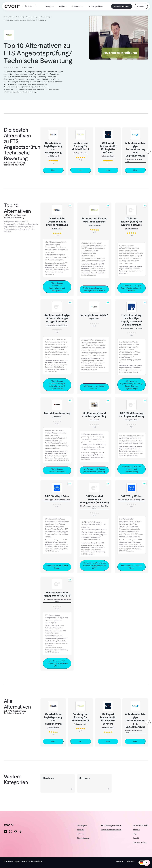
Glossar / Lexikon (140, 842)
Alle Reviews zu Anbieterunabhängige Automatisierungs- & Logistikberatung (57, 389)
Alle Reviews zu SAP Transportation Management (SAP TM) (57, 668)
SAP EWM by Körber (57, 500)
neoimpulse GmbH (132, 424)
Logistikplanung (50, 374)
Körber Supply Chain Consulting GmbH (57, 504)
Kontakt (136, 838)
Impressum (119, 862)
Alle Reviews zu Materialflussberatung (57, 475)
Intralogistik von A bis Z (94, 319)
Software (80, 834)
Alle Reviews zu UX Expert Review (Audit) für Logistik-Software (132, 292)
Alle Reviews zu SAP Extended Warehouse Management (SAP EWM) (94, 570)
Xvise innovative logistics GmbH (134, 165)
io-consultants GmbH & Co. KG (132, 332)
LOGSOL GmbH (53, 160)
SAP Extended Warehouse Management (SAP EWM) (94, 504)
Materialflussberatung (57, 417)
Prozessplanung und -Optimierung (93, 372)
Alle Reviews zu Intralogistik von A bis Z (94, 392)
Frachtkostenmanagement (54, 652)
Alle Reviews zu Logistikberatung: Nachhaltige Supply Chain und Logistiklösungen (132, 389)
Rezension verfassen (120, 8)
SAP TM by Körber (132, 500)
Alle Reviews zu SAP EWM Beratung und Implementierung (132, 473)
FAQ (135, 834)
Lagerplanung (58, 276)
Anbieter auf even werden (111, 830)
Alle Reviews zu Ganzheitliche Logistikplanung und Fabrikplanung (57, 291)
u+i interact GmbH (108, 160)
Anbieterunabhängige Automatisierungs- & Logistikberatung (57, 323)
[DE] (143, 863)
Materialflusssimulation (98, 277)
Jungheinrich (57, 421)
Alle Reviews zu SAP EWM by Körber (57, 571)
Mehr (53, 175)
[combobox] (143, 863)
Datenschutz (131, 862)
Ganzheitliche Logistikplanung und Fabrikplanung (57, 226)
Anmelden (139, 8)
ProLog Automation (28, 72)
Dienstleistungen (83, 838)
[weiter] (148, 156)
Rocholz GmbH (94, 424)
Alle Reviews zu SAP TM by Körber (132, 571)
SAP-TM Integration (60, 553)
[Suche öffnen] (31, 8)
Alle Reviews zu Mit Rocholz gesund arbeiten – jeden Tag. (94, 475)
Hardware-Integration (89, 279)
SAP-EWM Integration (52, 555)
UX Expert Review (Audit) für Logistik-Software (132, 226)
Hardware (81, 830)
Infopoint (136, 830)
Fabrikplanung (49, 278)
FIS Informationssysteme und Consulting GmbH (94, 511)
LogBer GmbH (94, 323)
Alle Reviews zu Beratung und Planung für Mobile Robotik (94, 294)
